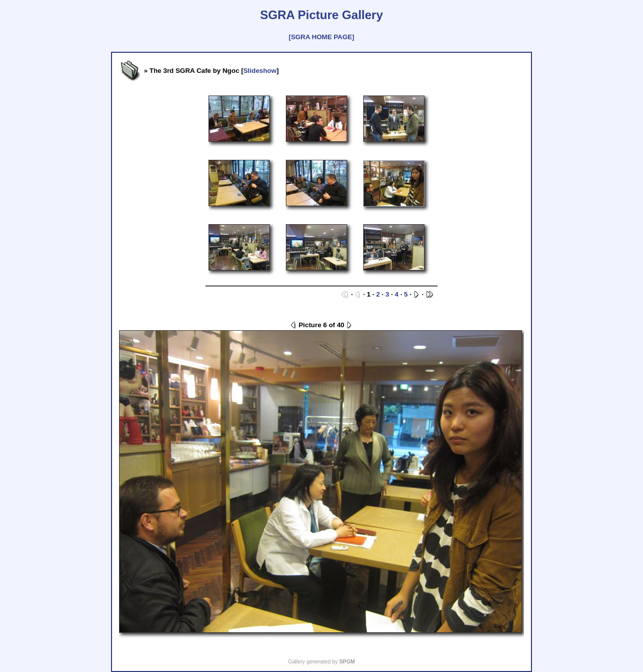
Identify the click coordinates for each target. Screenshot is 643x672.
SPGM (347, 661)
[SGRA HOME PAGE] (321, 37)
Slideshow (260, 71)
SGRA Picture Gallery (322, 15)
